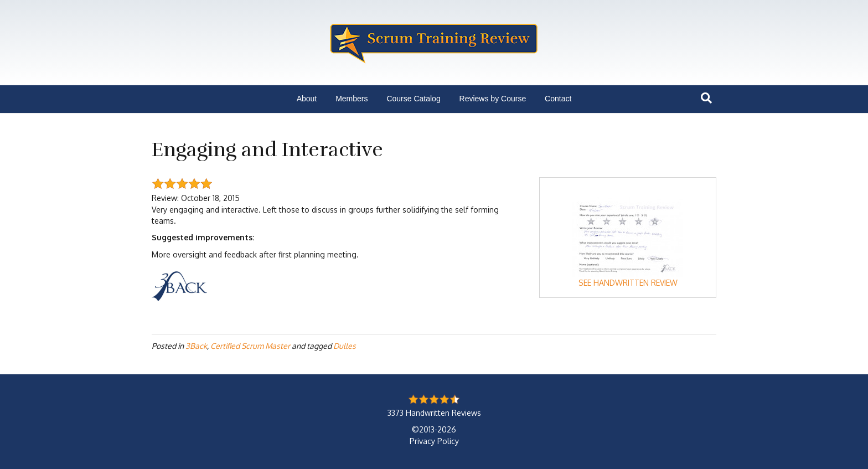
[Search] (706, 98)
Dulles (345, 346)
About (307, 99)
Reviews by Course (493, 99)
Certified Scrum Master (250, 346)
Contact (558, 99)
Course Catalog (413, 99)
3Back (196, 346)
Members (352, 99)
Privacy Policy (434, 441)
